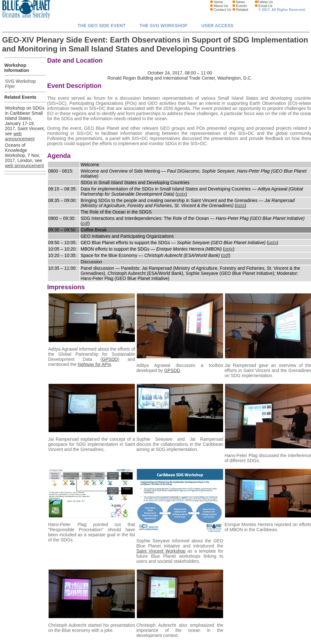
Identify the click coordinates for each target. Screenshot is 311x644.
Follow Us (265, 2)
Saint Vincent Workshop (161, 551)
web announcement (20, 136)
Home (218, 2)
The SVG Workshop (163, 26)
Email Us (266, 6)
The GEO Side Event (102, 26)
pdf (85, 223)
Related (242, 10)
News (241, 2)
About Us (221, 6)
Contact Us (222, 10)
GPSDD (110, 359)
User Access (218, 26)
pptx (181, 194)
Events (242, 6)
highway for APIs (94, 364)
